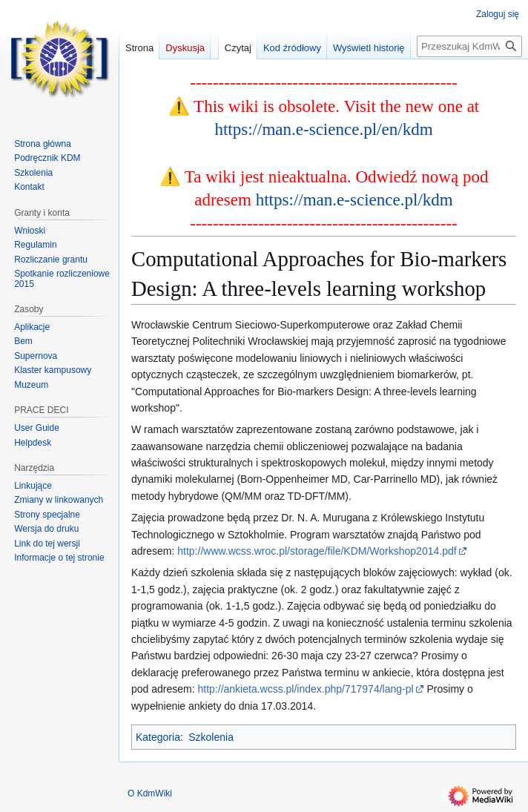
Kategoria (158, 737)
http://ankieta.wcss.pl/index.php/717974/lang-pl (306, 689)
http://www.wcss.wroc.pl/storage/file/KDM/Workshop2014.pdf (317, 551)
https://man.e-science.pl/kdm (354, 199)
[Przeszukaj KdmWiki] (469, 46)
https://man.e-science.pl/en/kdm (323, 129)
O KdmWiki (150, 793)
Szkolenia (211, 737)
